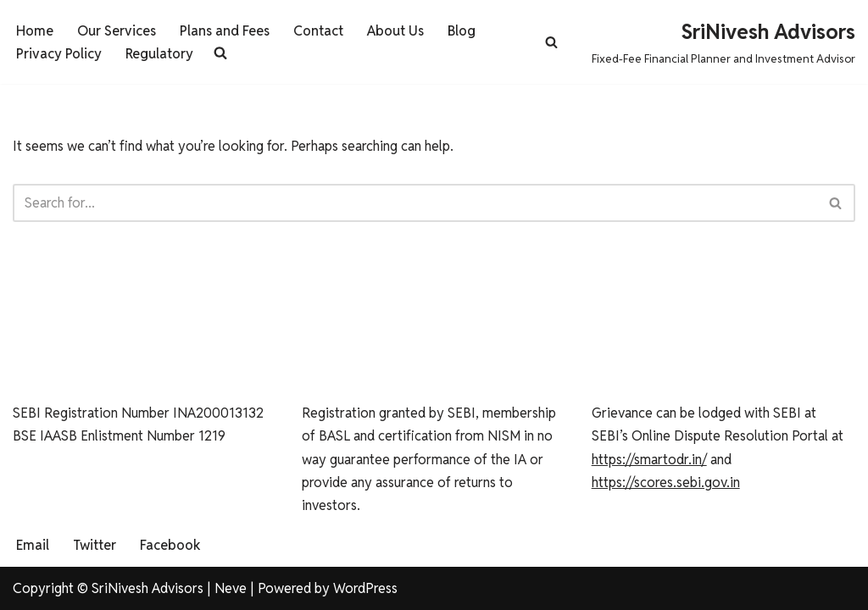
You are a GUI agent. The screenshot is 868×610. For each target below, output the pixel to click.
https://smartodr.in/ (649, 460)
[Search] (551, 42)
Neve (231, 588)
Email (33, 545)
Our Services (117, 31)
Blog (462, 31)
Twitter (95, 545)
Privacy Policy (59, 54)
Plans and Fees (225, 31)
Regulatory (159, 54)
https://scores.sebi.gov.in (666, 482)
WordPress (365, 588)
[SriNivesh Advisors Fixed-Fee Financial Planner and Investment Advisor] (723, 42)
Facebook (170, 545)
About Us (395, 31)
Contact (318, 31)
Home (35, 31)
